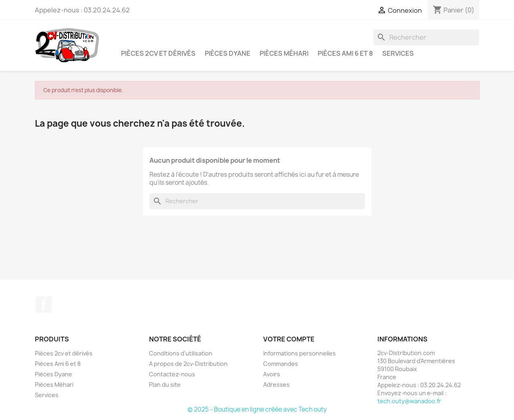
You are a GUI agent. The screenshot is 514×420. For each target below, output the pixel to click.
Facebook (44, 305)
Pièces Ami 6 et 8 (345, 53)
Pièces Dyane (228, 53)
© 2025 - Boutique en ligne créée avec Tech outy (257, 409)
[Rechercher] (426, 37)
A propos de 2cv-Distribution (188, 364)
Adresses (276, 385)
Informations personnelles (299, 353)
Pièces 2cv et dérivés (158, 53)
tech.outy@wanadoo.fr (409, 401)
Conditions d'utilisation (181, 353)
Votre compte (289, 339)
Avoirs (272, 374)
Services (398, 53)
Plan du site (165, 385)
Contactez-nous (172, 374)
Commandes (281, 364)
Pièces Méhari (284, 53)
